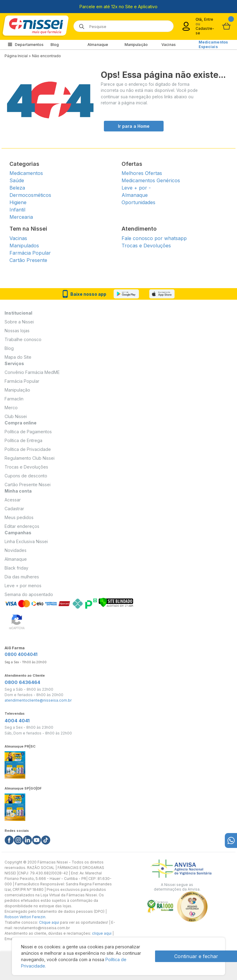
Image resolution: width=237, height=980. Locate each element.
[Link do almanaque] (15, 763)
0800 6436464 (22, 682)
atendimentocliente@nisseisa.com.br (38, 700)
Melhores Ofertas (142, 173)
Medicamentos (26, 173)
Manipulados (24, 246)
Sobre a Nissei (19, 322)
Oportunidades (138, 202)
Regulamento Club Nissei (30, 458)
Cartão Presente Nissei (28, 485)
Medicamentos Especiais (213, 44)
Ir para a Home (134, 126)
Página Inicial (16, 56)
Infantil (17, 210)
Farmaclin (14, 399)
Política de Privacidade (28, 449)
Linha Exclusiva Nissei (26, 541)
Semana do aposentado (29, 594)
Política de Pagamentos (28, 432)
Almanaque (98, 45)
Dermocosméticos (30, 195)
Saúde (17, 180)
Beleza (17, 188)
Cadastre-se (205, 31)
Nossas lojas (17, 331)
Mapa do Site (18, 357)
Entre (209, 19)
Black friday (16, 568)
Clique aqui (49, 922)
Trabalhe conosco (23, 339)
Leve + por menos (23, 586)
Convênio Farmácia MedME (32, 372)
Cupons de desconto (26, 476)
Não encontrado (46, 56)
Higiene (18, 202)
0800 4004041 (21, 654)
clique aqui (102, 933)
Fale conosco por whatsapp (154, 238)
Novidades (16, 550)
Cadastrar (14, 509)
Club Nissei (16, 416)
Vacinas (169, 45)
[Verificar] (116, 602)
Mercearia (21, 217)
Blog (55, 45)
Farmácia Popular (30, 253)
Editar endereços (22, 526)
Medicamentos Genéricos (151, 180)
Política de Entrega (23, 440)
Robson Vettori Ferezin (25, 917)
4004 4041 (17, 721)
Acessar (13, 500)
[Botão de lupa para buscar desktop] (80, 24)
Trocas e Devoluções (146, 246)
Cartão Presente (28, 260)
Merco (11, 408)
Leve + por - (136, 188)
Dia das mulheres (22, 577)
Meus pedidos (19, 517)
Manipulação (136, 45)
